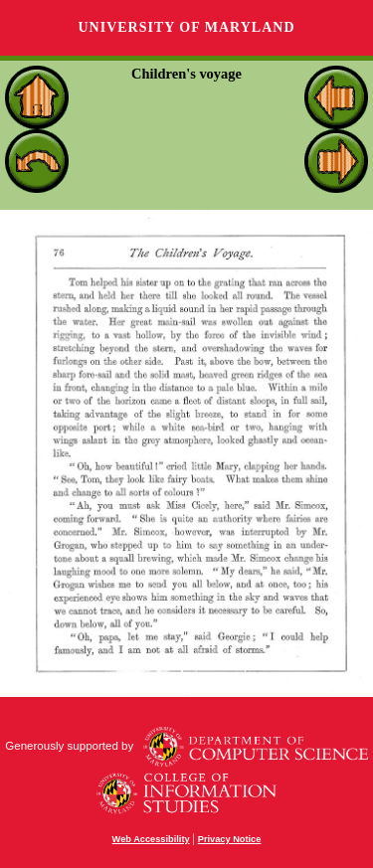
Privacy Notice (230, 839)
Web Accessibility (151, 839)
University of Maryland (186, 27)
